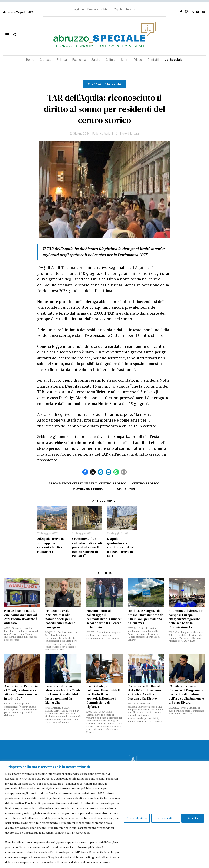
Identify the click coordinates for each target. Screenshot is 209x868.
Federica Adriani (103, 133)
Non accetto (164, 813)
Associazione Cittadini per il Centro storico (87, 483)
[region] (104, 809)
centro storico (146, 483)
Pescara (93, 9)
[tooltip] (181, 12)
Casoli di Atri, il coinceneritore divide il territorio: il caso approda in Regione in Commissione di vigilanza (103, 696)
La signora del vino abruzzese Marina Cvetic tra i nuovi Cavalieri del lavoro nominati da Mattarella (63, 694)
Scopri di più (132, 813)
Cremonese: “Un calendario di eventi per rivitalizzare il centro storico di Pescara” (87, 547)
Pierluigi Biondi (122, 489)
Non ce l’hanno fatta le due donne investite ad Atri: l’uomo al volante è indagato (21, 617)
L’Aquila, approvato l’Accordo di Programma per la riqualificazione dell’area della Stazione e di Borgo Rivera (186, 694)
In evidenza (112, 84)
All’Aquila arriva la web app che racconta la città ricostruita (51, 545)
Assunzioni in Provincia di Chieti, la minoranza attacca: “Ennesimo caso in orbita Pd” (22, 692)
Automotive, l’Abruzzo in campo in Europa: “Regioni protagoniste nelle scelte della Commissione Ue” (186, 619)
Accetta (192, 813)
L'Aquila (117, 9)
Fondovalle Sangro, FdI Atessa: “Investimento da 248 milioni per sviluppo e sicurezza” (145, 617)
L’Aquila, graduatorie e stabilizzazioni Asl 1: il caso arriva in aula (121, 547)
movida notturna (88, 489)
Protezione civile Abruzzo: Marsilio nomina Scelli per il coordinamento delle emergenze (60, 619)
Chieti (105, 9)
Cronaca (94, 84)
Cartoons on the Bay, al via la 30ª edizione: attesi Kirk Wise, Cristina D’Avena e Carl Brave (145, 692)
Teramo (131, 9)
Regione (78, 9)
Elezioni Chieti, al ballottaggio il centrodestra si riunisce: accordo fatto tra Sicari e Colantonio (104, 619)
